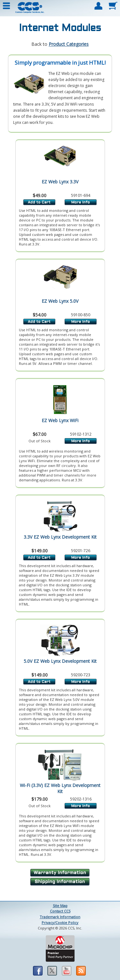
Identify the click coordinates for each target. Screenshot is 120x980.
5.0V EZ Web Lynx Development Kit (60, 661)
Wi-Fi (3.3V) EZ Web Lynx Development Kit (60, 788)
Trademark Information (60, 917)
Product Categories (69, 44)
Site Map (60, 906)
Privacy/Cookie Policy (60, 923)
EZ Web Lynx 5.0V (60, 301)
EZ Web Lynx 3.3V (60, 182)
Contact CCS (60, 911)
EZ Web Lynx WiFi (60, 420)
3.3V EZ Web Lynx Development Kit (60, 537)
